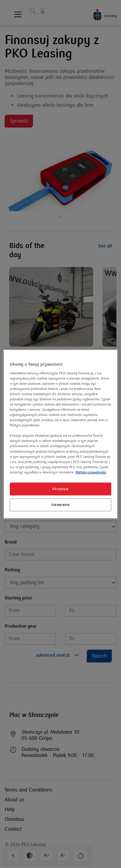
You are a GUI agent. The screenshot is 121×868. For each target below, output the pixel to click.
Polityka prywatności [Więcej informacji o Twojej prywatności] (91, 472)
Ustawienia (61, 504)
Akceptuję (61, 489)
